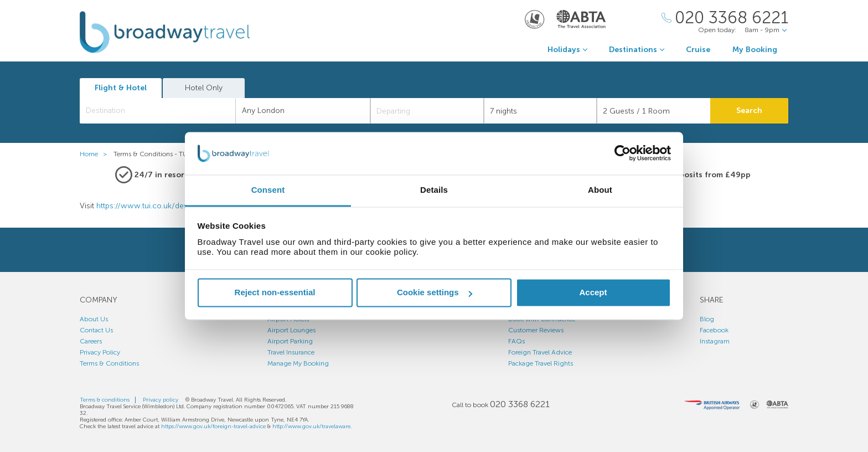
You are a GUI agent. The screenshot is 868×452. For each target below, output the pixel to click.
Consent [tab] (268, 190)
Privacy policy (161, 400)
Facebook (714, 330)
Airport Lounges (291, 330)
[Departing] (427, 111)
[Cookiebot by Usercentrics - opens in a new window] (622, 153)
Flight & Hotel (121, 88)
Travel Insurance (291, 352)
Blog (707, 319)
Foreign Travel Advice (540, 352)
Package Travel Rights (541, 363)
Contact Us (96, 330)
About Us (94, 319)
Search (749, 111)
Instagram (715, 341)
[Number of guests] (653, 111)
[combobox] (158, 111)
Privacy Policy (100, 352)
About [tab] (600, 190)
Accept (593, 293)
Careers (91, 341)
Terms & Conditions (109, 363)
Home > (96, 154)
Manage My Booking (298, 363)
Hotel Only (204, 88)
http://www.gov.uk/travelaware (311, 427)
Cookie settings (435, 293)
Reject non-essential (275, 293)
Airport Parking (290, 341)
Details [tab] (434, 190)
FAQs (516, 341)
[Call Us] (725, 18)
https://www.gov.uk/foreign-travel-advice (213, 427)
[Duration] (541, 111)
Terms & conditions (105, 400)
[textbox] (163, 111)
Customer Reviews (536, 330)
